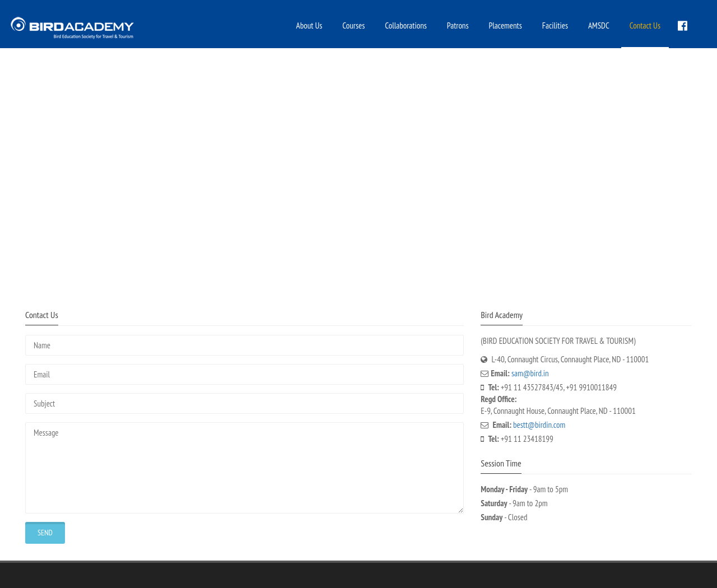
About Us (309, 25)
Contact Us (645, 25)
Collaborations (406, 25)
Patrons (458, 25)
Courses (353, 25)
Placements (506, 25)
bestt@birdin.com (539, 425)
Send (45, 533)
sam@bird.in (530, 373)
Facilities (555, 25)
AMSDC (599, 25)
